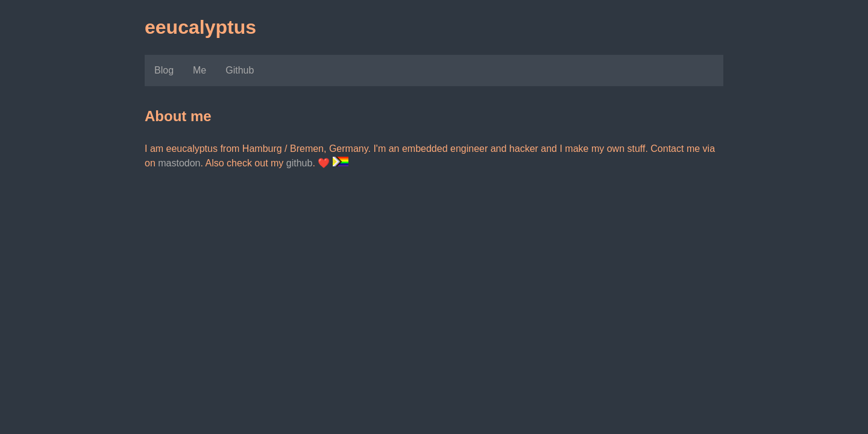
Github (240, 70)
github (300, 163)
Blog (164, 70)
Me (200, 70)
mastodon (179, 163)
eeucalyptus (200, 27)
